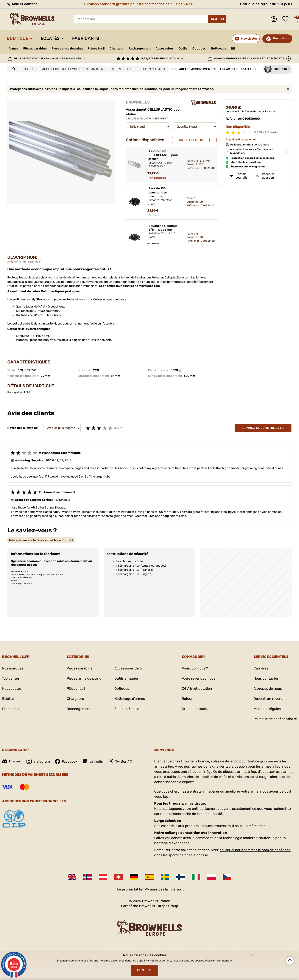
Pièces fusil (96, 49)
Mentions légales (267, 709)
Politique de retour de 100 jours (266, 4)
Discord (12, 761)
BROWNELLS (138, 102)
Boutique (17, 38)
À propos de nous (268, 689)
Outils (183, 49)
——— (233, 48)
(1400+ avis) (162, 59)
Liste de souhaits (287, 19)
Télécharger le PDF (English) (134, 574)
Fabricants (86, 38)
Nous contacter (266, 678)
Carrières (261, 668)
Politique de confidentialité (275, 719)
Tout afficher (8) (191, 140)
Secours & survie (128, 709)
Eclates (8, 699)
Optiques (199, 49)
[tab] (41, 540)
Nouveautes (12, 689)
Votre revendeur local (199, 678)
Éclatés (50, 38)
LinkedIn (93, 761)
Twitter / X (120, 761)
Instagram (38, 761)
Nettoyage (219, 49)
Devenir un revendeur (271, 699)
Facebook (66, 761)
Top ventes (11, 678)
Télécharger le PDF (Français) (135, 570)
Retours (188, 699)
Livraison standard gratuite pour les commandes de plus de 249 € (139, 4)
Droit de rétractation (198, 709)
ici (231, 961)
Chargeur (117, 49)
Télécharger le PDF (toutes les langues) (141, 566)
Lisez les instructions (130, 561)
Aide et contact (22, 4)
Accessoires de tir (129, 668)
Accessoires (165, 49)
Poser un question (265, 176)
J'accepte (145, 970)
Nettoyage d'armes (130, 699)
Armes (13, 49)
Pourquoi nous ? (195, 668)
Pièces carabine (35, 49)
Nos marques (13, 668)
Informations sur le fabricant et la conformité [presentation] (41, 540)
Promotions (281, 38)
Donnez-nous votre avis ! (263, 428)
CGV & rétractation (197, 689)
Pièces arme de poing (67, 49)
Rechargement (140, 49)
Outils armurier (126, 678)
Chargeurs (75, 699)
